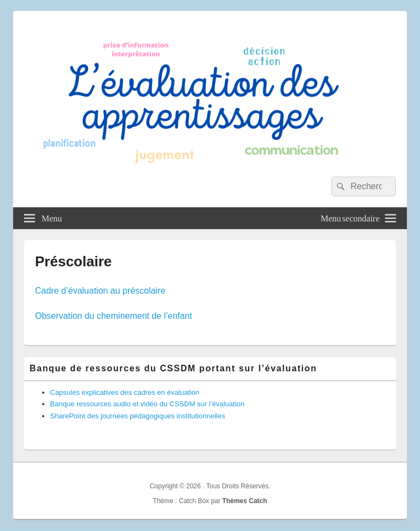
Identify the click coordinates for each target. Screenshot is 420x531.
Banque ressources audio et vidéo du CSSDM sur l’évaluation (148, 404)
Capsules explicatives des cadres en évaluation (125, 392)
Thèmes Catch (244, 501)
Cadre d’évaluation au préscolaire (100, 291)
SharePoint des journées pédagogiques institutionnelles (138, 416)
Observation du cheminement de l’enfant (113, 316)
